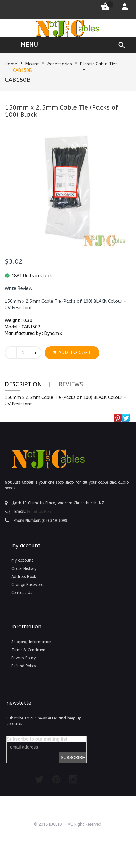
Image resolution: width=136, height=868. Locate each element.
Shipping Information (31, 642)
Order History (24, 569)
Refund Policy (24, 666)
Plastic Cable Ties (99, 64)
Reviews (71, 384)
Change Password (27, 585)
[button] (18, 289)
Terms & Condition (28, 650)
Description (23, 384)
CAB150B (22, 70)
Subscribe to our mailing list (37, 739)
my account (22, 560)
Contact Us (22, 593)
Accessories (60, 64)
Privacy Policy (23, 658)
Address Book (24, 577)
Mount (32, 64)
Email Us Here (40, 512)
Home (11, 64)
